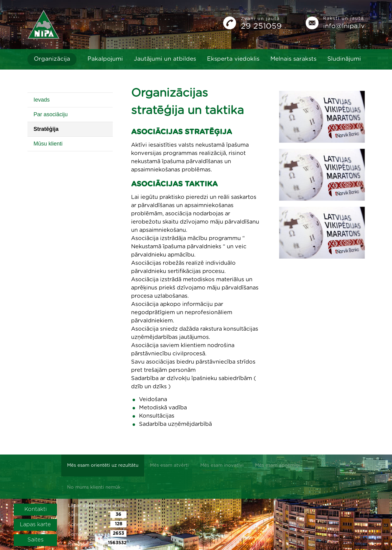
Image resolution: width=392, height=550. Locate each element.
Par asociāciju (51, 114)
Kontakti (36, 509)
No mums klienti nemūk (94, 487)
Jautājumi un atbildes (165, 59)
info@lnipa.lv (344, 26)
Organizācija (52, 59)
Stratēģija (46, 129)
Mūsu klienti (48, 144)
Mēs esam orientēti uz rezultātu (103, 465)
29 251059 (261, 26)
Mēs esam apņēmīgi (278, 465)
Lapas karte (35, 525)
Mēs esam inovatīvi (222, 465)
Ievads (42, 100)
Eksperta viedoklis (233, 59)
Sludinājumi (344, 59)
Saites (36, 540)
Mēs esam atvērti (169, 465)
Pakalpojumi (105, 59)
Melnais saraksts (293, 59)
